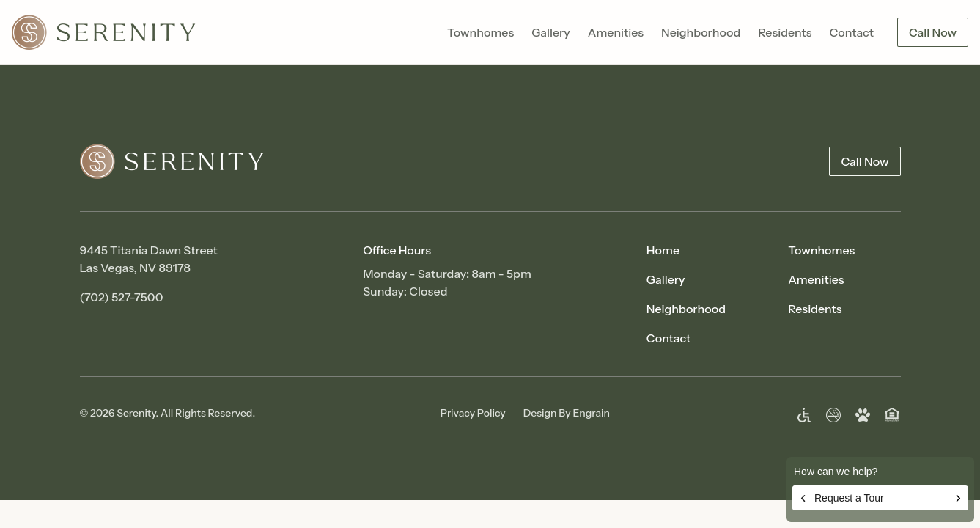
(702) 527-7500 (122, 297)
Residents (785, 32)
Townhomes (480, 32)
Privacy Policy (473, 413)
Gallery (551, 32)
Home (663, 250)
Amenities (616, 32)
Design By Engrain (567, 413)
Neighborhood (701, 32)
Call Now (933, 32)
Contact (851, 32)
